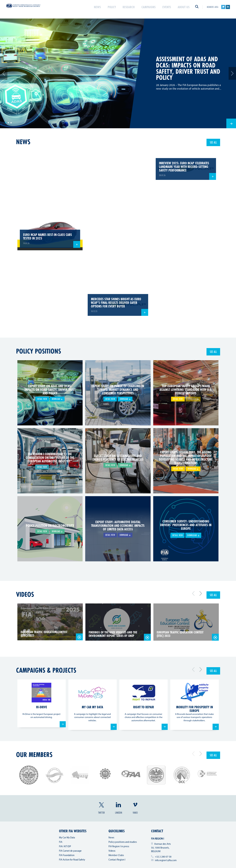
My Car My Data (67, 838)
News (91, 9)
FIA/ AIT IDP (65, 847)
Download (57, 399)
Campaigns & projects (46, 670)
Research (124, 9)
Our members (34, 754)
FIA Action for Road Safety (72, 860)
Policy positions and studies (123, 842)
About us (183, 9)
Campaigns (145, 9)
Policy (106, 9)
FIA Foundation (67, 855)
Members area (213, 9)
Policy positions (39, 351)
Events (165, 9)
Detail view (42, 399)
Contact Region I (117, 860)
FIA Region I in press (119, 847)
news (23, 142)
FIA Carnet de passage (70, 851)
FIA (61, 842)
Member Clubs (116, 855)
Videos (25, 594)
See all (213, 142)
